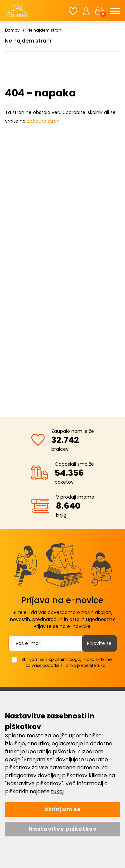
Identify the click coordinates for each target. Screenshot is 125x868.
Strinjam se (63, 809)
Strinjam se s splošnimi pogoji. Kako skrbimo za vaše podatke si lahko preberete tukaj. (66, 662)
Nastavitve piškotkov (63, 829)
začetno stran (43, 121)
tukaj (57, 791)
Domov (12, 30)
